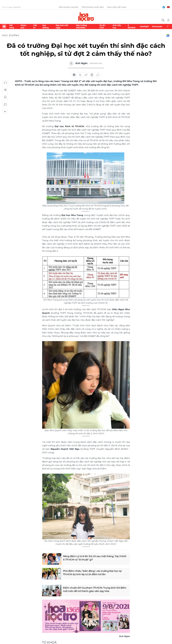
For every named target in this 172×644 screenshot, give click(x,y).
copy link (86, 75)
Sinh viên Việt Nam (117, 7)
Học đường (46, 26)
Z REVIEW (132, 26)
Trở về (5, 112)
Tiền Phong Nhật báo (93, 7)
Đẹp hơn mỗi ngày (62, 26)
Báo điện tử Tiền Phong (86, 17)
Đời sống (12, 26)
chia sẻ (74, 75)
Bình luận (5, 104)
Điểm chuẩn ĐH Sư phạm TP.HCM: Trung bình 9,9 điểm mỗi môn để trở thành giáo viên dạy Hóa (95, 589)
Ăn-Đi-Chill (102, 26)
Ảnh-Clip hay (117, 26)
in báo (92, 75)
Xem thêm (168, 26)
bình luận (98, 75)
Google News (168, 36)
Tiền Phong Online (68, 7)
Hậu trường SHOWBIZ (81, 26)
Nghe (5, 83)
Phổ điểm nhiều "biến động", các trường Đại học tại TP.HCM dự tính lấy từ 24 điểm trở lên (92, 573)
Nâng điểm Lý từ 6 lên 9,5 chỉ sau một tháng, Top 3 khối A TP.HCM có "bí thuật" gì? (95, 558)
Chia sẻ (5, 90)
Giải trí (35, 26)
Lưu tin (5, 97)
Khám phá (23, 26)
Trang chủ (4, 26)
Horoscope (157, 26)
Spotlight (144, 26)
